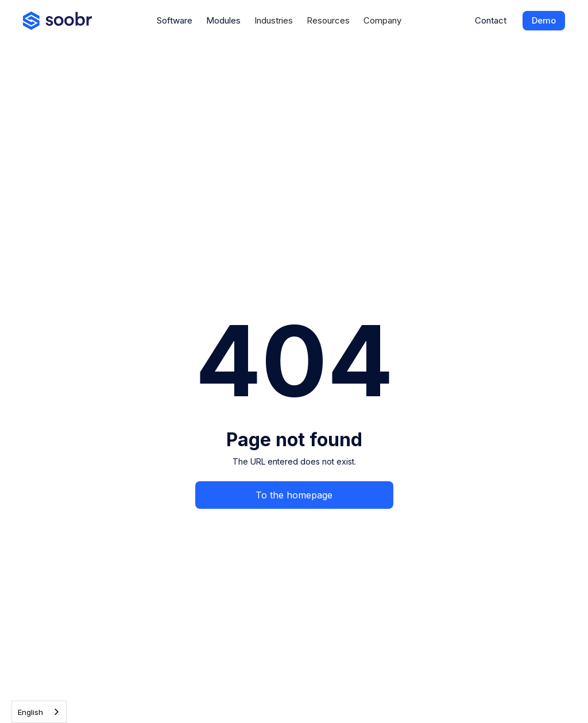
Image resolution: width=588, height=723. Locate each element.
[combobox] (39, 712)
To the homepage (294, 495)
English (30, 712)
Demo (544, 20)
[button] (274, 21)
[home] (57, 21)
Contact (491, 20)
